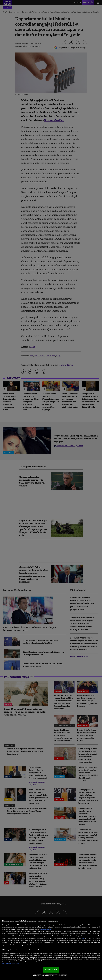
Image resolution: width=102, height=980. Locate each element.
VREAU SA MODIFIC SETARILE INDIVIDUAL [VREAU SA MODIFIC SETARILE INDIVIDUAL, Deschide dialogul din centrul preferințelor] (50, 975)
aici (83, 938)
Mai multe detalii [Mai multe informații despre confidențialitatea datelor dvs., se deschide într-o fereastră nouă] (45, 929)
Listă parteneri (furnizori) (11, 963)
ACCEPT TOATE (51, 970)
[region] (51, 948)
